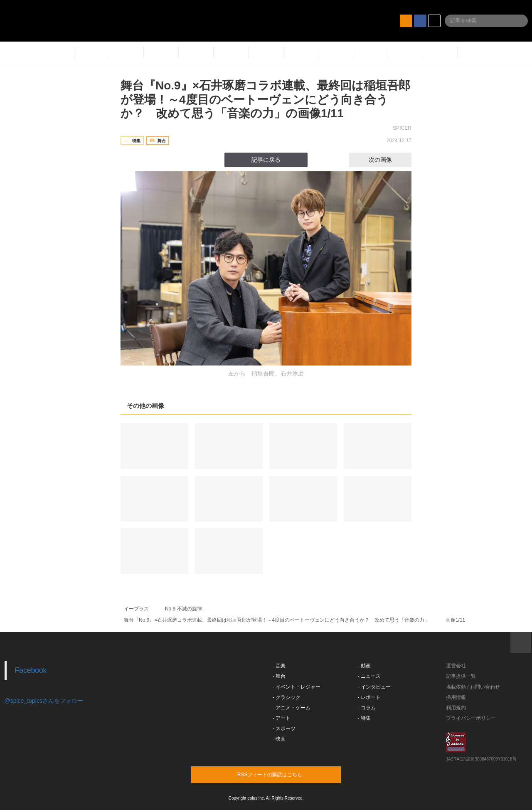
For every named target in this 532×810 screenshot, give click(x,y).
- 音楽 (279, 666)
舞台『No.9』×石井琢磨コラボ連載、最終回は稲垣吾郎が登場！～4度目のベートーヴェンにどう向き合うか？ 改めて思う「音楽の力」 (277, 620)
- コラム (367, 708)
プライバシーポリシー (471, 718)
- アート (282, 718)
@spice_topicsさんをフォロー (44, 701)
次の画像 (388, 160)
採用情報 (456, 697)
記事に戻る (266, 160)
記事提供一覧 (461, 676)
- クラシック (287, 697)
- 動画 (364, 666)
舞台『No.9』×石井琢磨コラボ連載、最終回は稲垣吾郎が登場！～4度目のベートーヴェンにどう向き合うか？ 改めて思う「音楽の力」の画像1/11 (265, 99)
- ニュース (369, 676)
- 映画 (279, 739)
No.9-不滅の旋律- (184, 609)
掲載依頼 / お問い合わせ (473, 687)
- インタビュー (374, 687)
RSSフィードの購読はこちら (282, 774)
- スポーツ (284, 729)
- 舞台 (279, 676)
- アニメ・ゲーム (292, 708)
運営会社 (456, 666)
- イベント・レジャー (297, 687)
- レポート (369, 697)
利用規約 (456, 708)
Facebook (31, 670)
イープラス (136, 609)
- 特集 (364, 718)
